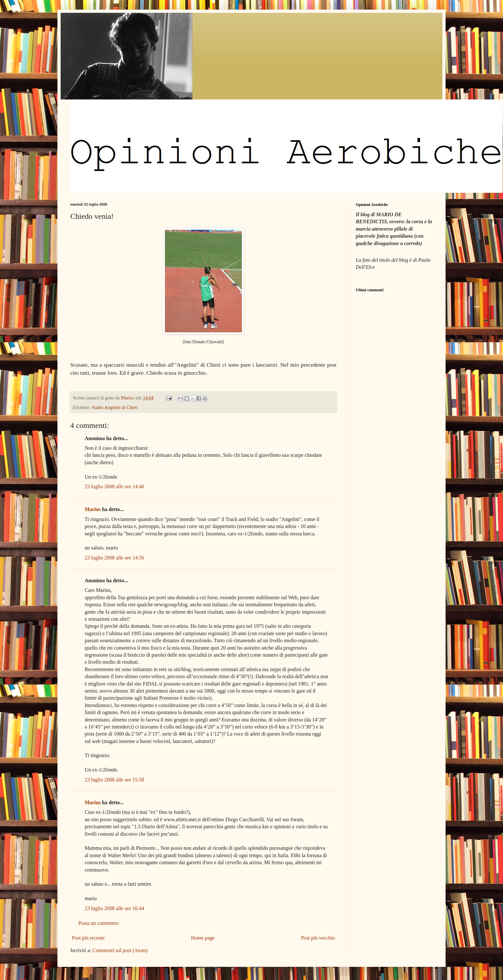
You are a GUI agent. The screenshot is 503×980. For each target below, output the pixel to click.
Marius (93, 509)
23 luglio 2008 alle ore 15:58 (114, 780)
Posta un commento (98, 923)
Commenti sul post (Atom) (120, 950)
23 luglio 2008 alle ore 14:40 (114, 486)
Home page (203, 938)
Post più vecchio (318, 938)
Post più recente (88, 938)
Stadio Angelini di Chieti (115, 407)
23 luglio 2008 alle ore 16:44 (114, 908)
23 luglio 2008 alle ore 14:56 (114, 558)
